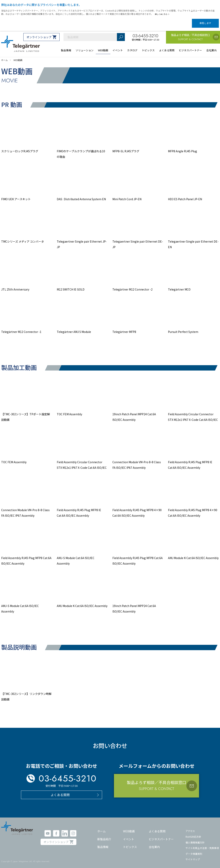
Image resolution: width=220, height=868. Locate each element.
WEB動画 (129, 828)
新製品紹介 (104, 836)
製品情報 (103, 843)
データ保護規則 (194, 850)
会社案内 (154, 843)
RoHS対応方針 (193, 833)
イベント (129, 836)
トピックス (130, 843)
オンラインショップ (39, 34)
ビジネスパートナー (161, 836)
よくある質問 (157, 828)
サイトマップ (193, 856)
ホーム (101, 828)
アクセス (190, 828)
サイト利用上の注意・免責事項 (202, 845)
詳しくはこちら (163, 14)
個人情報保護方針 (195, 839)
